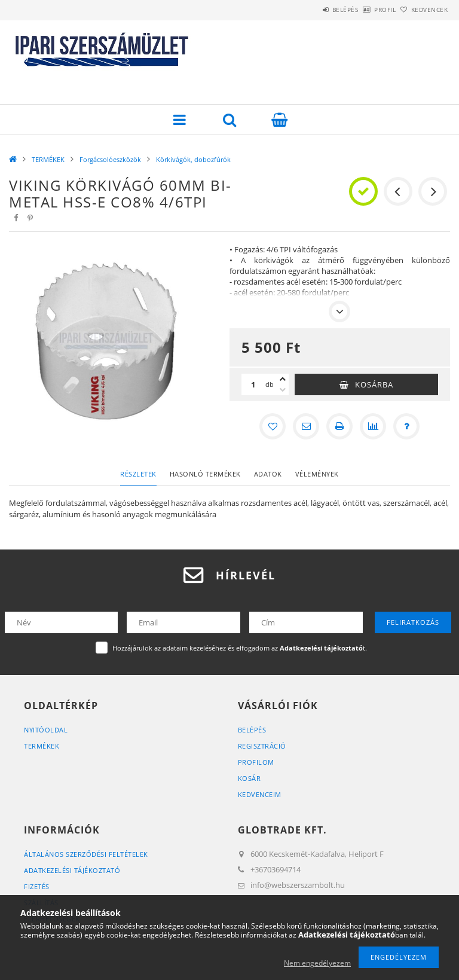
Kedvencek (423, 10)
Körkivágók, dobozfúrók (193, 159)
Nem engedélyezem (317, 963)
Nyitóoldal (46, 730)
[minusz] (283, 390)
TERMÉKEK (48, 159)
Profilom (256, 762)
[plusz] (283, 379)
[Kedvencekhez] (273, 426)
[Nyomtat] (339, 426)
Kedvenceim (260, 794)
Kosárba (374, 384)
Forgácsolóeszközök (110, 159)
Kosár (250, 778)
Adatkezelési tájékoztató (72, 870)
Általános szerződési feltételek (86, 854)
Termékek (42, 746)
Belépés (312, 10)
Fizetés (37, 886)
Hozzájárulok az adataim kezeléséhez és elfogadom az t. (240, 648)
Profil (365, 10)
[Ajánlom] (306, 426)
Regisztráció (262, 746)
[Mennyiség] (253, 384)
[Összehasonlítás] (373, 426)
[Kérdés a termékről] (406, 426)
